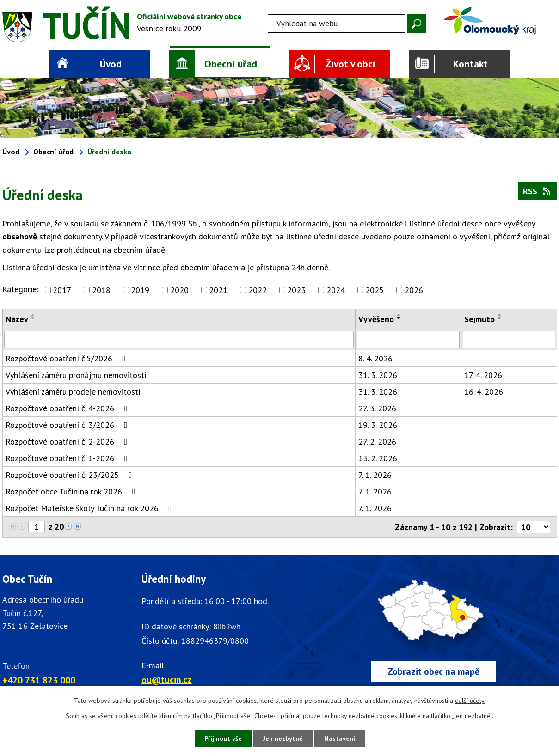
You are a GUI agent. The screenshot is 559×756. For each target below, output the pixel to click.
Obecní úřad (231, 64)
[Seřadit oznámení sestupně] (33, 318)
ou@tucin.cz (167, 680)
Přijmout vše (223, 738)
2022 (258, 290)
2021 (218, 290)
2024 (336, 290)
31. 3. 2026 (378, 375)
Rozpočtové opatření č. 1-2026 (68, 458)
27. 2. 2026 (377, 442)
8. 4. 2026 (375, 358)
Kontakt (470, 64)
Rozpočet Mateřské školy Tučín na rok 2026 (91, 508)
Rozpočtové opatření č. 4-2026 (68, 408)
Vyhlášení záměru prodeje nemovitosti (73, 392)
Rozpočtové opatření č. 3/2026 (68, 425)
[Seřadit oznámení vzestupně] (33, 315)
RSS (537, 191)
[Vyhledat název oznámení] (179, 340)
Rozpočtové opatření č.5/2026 (68, 358)
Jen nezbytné (283, 738)
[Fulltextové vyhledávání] (337, 24)
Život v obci (350, 64)
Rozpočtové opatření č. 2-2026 (68, 442)
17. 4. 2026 (483, 375)
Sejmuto (479, 319)
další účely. (470, 701)
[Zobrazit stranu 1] (37, 527)
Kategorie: (20, 289)
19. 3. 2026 (378, 425)
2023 (296, 290)
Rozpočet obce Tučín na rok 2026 (72, 491)
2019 (140, 290)
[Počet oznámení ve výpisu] (534, 527)
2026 (414, 290)
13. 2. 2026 (378, 458)
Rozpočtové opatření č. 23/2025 (71, 475)
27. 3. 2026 (377, 408)
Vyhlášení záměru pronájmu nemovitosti (76, 375)
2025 (375, 290)
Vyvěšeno (376, 319)
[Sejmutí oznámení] (509, 340)
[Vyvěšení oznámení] (408, 340)
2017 (62, 290)
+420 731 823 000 (39, 680)
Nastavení (340, 738)
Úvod (111, 64)
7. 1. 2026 (375, 475)
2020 (179, 290)
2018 (101, 290)
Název (17, 319)
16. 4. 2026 (484, 392)
